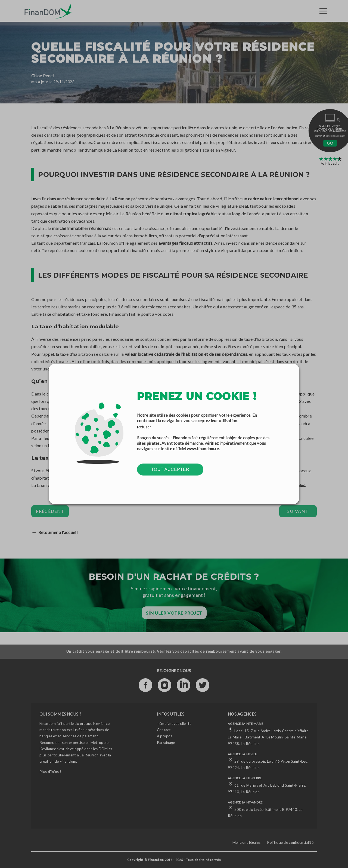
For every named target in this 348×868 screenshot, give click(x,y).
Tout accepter (170, 469)
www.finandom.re (203, 449)
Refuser (144, 427)
